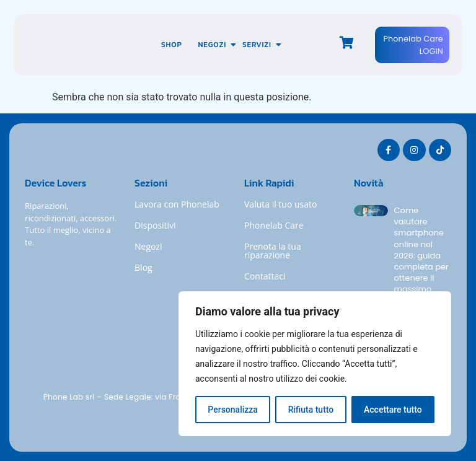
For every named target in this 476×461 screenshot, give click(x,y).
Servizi (261, 45)
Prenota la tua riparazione (273, 251)
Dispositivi (155, 225)
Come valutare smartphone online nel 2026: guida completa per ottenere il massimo (421, 250)
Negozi (216, 45)
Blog (143, 267)
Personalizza (233, 410)
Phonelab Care (274, 225)
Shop (171, 45)
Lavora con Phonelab (177, 204)
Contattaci (265, 276)
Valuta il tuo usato (280, 204)
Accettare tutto (393, 410)
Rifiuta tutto (311, 410)
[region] (315, 364)
